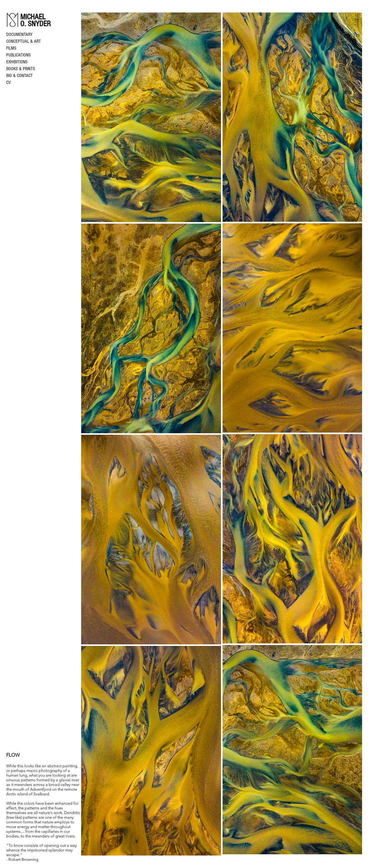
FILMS (11, 48)
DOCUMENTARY (19, 34)
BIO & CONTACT (20, 76)
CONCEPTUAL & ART (24, 41)
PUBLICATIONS (18, 55)
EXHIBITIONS (17, 62)
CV (9, 82)
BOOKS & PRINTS (21, 69)
